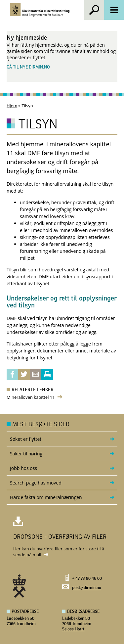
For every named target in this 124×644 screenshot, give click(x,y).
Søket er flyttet (26, 439)
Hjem (12, 106)
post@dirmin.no (87, 588)
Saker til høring (26, 454)
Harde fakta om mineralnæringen (46, 497)
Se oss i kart (73, 629)
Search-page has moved (36, 483)
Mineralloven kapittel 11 (31, 397)
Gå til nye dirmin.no (28, 67)
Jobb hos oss (23, 468)
